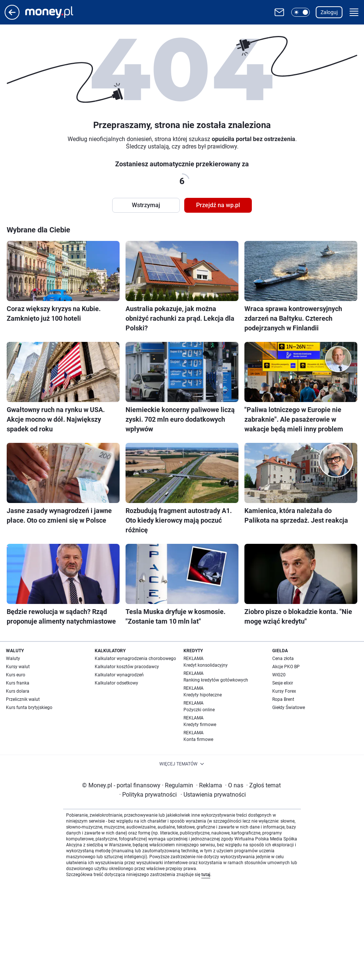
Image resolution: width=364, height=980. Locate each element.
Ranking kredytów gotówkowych (216, 680)
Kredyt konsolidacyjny (206, 665)
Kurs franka (18, 683)
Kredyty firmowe (200, 725)
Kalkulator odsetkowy (116, 683)
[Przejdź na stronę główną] (12, 18)
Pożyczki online (199, 710)
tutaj (206, 875)
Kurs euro (16, 675)
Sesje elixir (283, 683)
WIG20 (279, 675)
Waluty (13, 659)
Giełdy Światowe (289, 708)
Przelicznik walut (23, 699)
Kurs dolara (18, 691)
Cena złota (283, 659)
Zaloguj (329, 12)
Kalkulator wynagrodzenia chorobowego (135, 659)
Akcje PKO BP (286, 667)
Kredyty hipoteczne (203, 695)
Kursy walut (18, 667)
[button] (300, 12)
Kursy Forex (284, 691)
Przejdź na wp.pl (218, 205)
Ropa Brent (283, 699)
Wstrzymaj (146, 205)
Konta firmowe (198, 739)
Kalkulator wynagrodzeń (119, 675)
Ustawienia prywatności (213, 795)
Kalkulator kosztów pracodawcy (127, 667)
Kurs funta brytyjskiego (29, 708)
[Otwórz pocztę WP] (279, 12)
